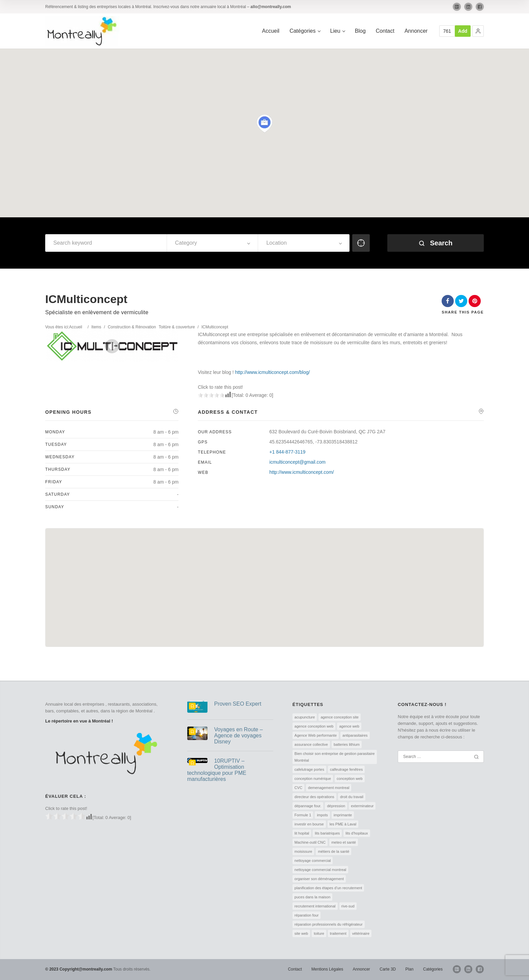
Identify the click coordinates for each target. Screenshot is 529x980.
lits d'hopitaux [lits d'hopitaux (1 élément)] (357, 833)
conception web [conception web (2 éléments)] (350, 779)
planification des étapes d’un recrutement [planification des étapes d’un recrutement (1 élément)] (328, 888)
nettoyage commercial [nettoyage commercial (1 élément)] (313, 861)
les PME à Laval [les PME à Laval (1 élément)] (343, 824)
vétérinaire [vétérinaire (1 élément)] (361, 933)
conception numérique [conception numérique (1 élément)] (313, 779)
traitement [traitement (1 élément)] (338, 933)
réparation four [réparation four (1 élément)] (307, 915)
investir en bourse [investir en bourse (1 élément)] (309, 824)
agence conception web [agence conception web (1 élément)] (314, 726)
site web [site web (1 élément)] (301, 933)
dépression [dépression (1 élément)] (336, 806)
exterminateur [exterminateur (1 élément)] (362, 806)
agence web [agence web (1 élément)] (349, 726)
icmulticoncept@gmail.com (297, 462)
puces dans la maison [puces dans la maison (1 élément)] (312, 897)
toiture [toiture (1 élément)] (319, 933)
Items (96, 327)
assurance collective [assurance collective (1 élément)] (311, 744)
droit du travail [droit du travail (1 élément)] (352, 797)
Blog (360, 31)
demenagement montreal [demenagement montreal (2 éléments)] (329, 788)
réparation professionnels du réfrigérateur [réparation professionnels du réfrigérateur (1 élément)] (329, 924)
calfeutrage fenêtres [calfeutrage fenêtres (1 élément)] (346, 769)
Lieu (338, 31)
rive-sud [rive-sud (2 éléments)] (348, 906)
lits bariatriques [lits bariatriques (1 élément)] (327, 833)
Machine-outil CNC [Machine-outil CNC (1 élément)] (310, 842)
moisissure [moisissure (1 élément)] (303, 851)
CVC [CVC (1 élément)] (298, 788)
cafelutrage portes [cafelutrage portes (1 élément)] (309, 769)
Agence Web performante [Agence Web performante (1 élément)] (316, 735)
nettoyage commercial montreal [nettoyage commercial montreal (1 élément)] (320, 870)
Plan (410, 969)
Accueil (271, 31)
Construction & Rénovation (132, 327)
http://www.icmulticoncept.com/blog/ (273, 372)
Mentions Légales (327, 969)
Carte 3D (388, 969)
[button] (478, 31)
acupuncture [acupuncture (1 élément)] (305, 717)
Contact (385, 31)
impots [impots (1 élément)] (322, 815)
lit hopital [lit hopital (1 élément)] (302, 833)
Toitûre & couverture (177, 327)
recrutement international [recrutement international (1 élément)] (315, 906)
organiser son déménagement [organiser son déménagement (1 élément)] (319, 879)
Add (463, 31)
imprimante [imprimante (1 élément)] (343, 815)
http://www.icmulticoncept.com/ (301, 472)
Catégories (305, 31)
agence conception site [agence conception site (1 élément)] (340, 717)
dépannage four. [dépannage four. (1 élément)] (308, 806)
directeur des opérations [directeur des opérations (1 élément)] (314, 797)
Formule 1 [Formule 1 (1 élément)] (303, 815)
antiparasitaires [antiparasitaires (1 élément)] (355, 735)
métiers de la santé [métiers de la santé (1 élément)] (333, 851)
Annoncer (416, 31)
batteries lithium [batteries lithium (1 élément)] (347, 744)
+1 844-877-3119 (287, 452)
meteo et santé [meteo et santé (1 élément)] (344, 842)
